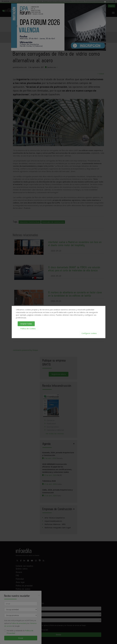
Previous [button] (17, 26)
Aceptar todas (26, 324)
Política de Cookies (28, 329)
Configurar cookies (89, 333)
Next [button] (100, 26)
